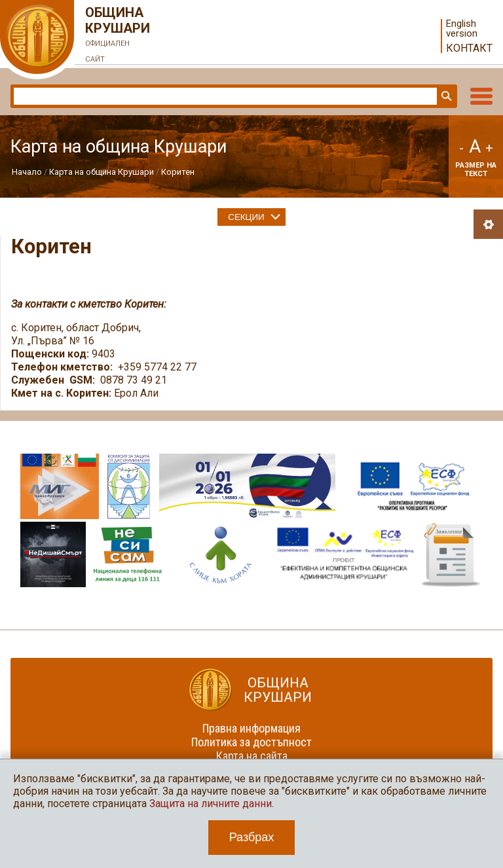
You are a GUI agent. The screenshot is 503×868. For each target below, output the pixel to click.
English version (462, 29)
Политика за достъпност (251, 742)
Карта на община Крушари (102, 172)
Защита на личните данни (211, 804)
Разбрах (252, 837)
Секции (246, 217)
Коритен (178, 172)
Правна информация (251, 728)
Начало (27, 172)
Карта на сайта (252, 756)
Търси (445, 96)
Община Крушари (118, 36)
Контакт (469, 48)
